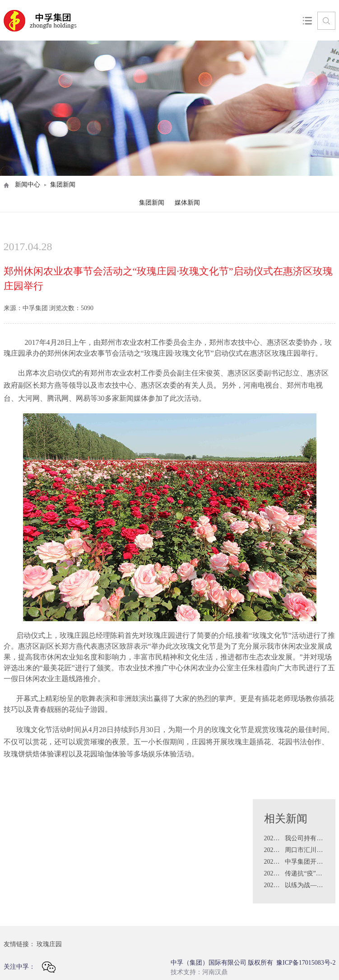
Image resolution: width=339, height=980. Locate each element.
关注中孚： (30, 967)
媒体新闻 (187, 203)
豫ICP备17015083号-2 (306, 963)
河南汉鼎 (215, 972)
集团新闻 (152, 203)
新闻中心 (28, 185)
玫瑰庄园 (49, 944)
